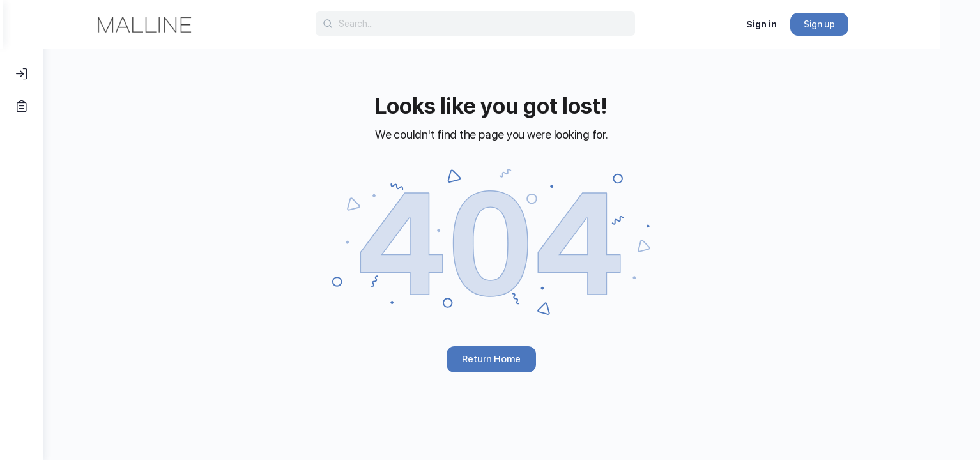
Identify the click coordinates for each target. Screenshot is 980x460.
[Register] (22, 106)
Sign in (802, 24)
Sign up (860, 24)
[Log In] (22, 74)
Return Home (512, 359)
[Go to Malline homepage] (184, 23)
